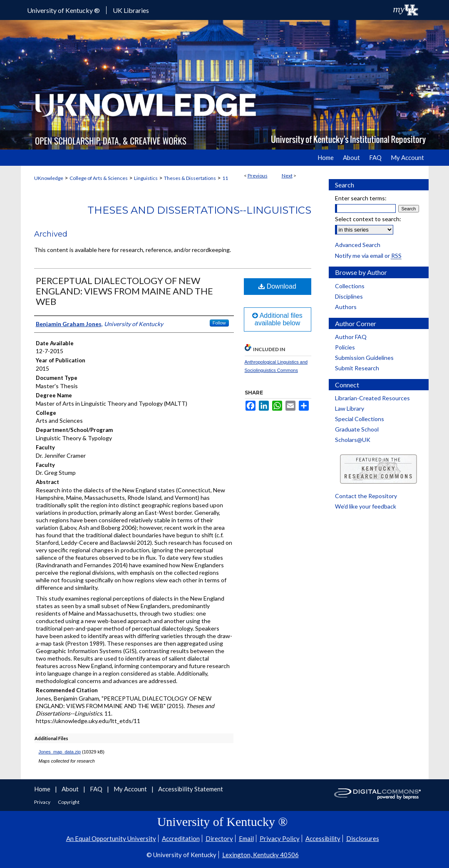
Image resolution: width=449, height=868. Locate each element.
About (71, 789)
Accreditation (181, 838)
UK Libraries (131, 10)
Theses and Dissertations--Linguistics (199, 210)
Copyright (69, 802)
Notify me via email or (368, 256)
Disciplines (349, 296)
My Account (131, 789)
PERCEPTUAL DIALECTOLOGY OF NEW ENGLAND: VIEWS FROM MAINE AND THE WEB (124, 291)
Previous (258, 176)
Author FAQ (351, 337)
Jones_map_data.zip (60, 752)
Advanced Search (358, 245)
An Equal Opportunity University (111, 838)
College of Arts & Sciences (99, 178)
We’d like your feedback (366, 506)
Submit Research (357, 368)
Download (277, 286)
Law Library (350, 408)
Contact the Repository (366, 496)
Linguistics (146, 178)
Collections (350, 286)
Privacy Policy (280, 838)
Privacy (43, 802)
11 (225, 178)
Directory (219, 838)
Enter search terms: (361, 198)
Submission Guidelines (364, 358)
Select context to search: (368, 219)
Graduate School (357, 429)
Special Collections (360, 419)
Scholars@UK (353, 440)
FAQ (97, 789)
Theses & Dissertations (190, 178)
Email (246, 838)
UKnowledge (49, 178)
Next (287, 176)
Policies (345, 347)
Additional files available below (277, 319)
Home (43, 789)
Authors (346, 307)
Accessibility (323, 838)
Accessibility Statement (191, 789)
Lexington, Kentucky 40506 (260, 855)
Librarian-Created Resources (372, 398)
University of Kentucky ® (63, 10)
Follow (219, 323)
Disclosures (363, 838)
